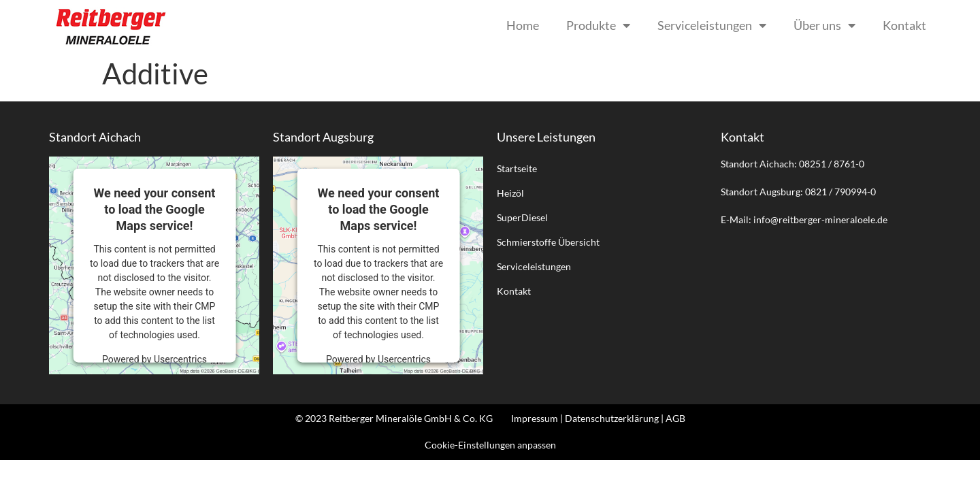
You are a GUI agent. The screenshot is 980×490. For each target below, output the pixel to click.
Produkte (598, 25)
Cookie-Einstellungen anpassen (490, 445)
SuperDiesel (522, 217)
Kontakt (904, 25)
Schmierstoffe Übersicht (548, 242)
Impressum (535, 418)
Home (523, 25)
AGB (675, 418)
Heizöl (510, 193)
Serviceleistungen (712, 25)
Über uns (824, 25)
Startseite (517, 168)
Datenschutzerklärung (612, 418)
